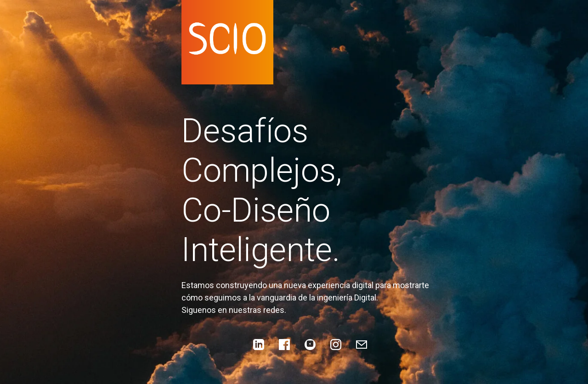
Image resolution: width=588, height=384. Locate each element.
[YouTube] (310, 345)
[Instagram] (336, 345)
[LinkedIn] (259, 345)
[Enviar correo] (362, 345)
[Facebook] (284, 345)
